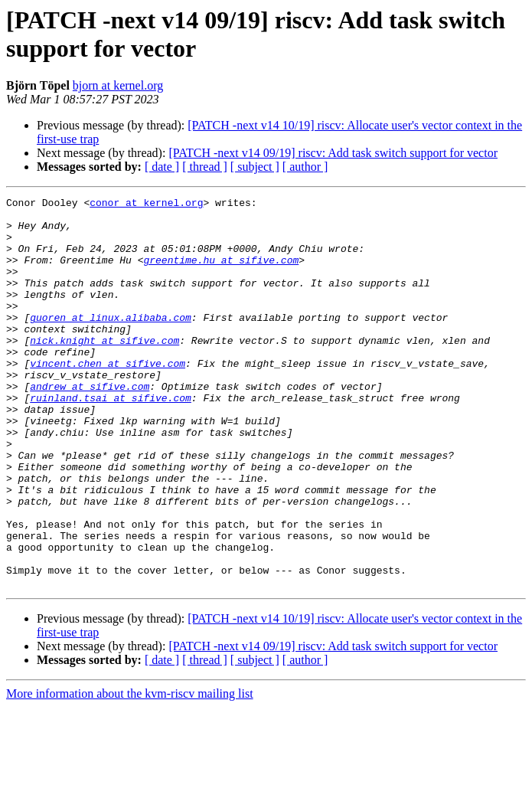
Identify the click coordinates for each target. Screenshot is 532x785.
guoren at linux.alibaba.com (111, 342)
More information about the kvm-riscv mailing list (130, 772)
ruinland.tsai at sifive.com (111, 439)
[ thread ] (205, 167)
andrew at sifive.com (90, 425)
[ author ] (305, 167)
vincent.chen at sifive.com (108, 397)
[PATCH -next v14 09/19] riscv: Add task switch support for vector (333, 153)
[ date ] (162, 167)
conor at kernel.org (146, 204)
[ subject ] (255, 167)
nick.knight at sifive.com (104, 370)
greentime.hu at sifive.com (221, 273)
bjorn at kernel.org (118, 85)
